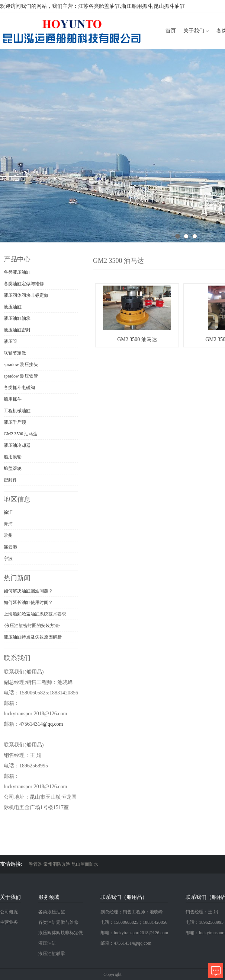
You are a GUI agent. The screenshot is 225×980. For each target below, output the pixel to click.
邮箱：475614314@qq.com (126, 943)
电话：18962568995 (205, 922)
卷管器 (35, 864)
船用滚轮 (13, 457)
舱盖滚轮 (13, 468)
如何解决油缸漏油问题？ (28, 591)
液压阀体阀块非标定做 (26, 295)
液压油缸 (13, 307)
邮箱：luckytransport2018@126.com (134, 933)
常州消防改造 (57, 864)
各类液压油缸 (17, 272)
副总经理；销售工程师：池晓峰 (132, 912)
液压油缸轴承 (17, 318)
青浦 (8, 524)
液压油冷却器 (17, 445)
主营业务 (9, 922)
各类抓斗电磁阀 (19, 388)
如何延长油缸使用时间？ (28, 602)
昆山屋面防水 (85, 864)
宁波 (8, 559)
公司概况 (9, 912)
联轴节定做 (15, 353)
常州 (8, 535)
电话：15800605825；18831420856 (134, 922)
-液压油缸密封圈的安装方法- (32, 626)
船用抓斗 (13, 399)
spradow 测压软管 (21, 376)
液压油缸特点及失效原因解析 (33, 637)
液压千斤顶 (15, 422)
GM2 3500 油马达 (21, 434)
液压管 (10, 341)
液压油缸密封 (17, 330)
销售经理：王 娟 (202, 912)
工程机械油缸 (17, 411)
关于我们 (194, 31)
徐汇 (8, 512)
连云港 (10, 547)
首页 (171, 31)
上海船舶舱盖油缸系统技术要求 (35, 614)
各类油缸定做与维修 (24, 284)
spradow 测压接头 (21, 365)
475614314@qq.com (41, 724)
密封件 (10, 480)
